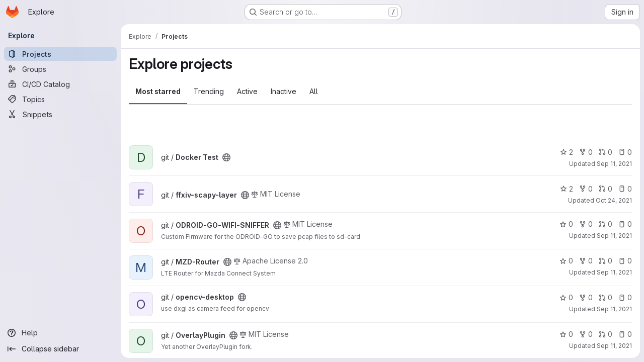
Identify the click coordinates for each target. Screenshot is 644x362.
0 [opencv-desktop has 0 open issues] (625, 297)
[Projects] (60, 54)
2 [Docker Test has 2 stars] (567, 152)
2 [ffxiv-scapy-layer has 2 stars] (567, 189)
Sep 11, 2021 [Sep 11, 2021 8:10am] (614, 346)
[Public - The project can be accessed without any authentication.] (226, 157)
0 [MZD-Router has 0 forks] (586, 261)
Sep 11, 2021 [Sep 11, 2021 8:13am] (614, 236)
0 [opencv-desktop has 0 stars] (566, 297)
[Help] (60, 333)
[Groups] (60, 69)
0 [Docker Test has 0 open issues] (625, 152)
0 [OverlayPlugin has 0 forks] (586, 334)
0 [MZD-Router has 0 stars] (566, 261)
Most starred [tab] (158, 91)
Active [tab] (247, 91)
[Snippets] (60, 114)
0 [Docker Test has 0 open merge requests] (606, 152)
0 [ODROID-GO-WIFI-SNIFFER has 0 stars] (566, 224)
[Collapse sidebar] (60, 349)
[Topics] (60, 99)
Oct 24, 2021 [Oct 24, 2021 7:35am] (614, 200)
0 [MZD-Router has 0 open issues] (625, 261)
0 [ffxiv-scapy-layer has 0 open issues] (625, 189)
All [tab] (314, 91)
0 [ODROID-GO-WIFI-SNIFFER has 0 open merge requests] (606, 224)
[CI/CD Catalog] (60, 84)
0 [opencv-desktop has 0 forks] (586, 297)
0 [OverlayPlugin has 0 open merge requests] (606, 334)
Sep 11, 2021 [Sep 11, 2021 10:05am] (614, 164)
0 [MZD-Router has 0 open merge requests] (606, 261)
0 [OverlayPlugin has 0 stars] (566, 334)
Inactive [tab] (284, 91)
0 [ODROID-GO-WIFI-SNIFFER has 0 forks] (586, 224)
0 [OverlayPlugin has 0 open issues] (625, 334)
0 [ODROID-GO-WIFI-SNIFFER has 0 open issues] (625, 224)
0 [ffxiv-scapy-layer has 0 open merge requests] (606, 189)
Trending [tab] (209, 91)
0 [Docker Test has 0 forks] (586, 152)
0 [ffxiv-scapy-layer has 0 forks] (586, 189)
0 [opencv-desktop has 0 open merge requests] (606, 297)
